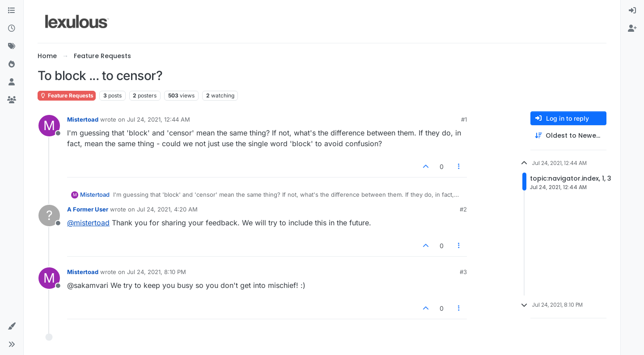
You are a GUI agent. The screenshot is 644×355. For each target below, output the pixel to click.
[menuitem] (632, 11)
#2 (463, 209)
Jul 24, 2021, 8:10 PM (157, 272)
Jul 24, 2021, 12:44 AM (159, 119)
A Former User (88, 209)
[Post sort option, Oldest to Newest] (568, 136)
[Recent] (12, 29)
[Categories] (12, 11)
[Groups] (12, 100)
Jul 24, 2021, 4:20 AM (167, 209)
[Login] (632, 11)
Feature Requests (67, 95)
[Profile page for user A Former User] (49, 216)
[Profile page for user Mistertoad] (49, 126)
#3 (463, 272)
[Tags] (12, 46)
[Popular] (12, 64)
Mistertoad (83, 119)
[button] (12, 326)
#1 (464, 119)
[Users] (12, 82)
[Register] (632, 29)
